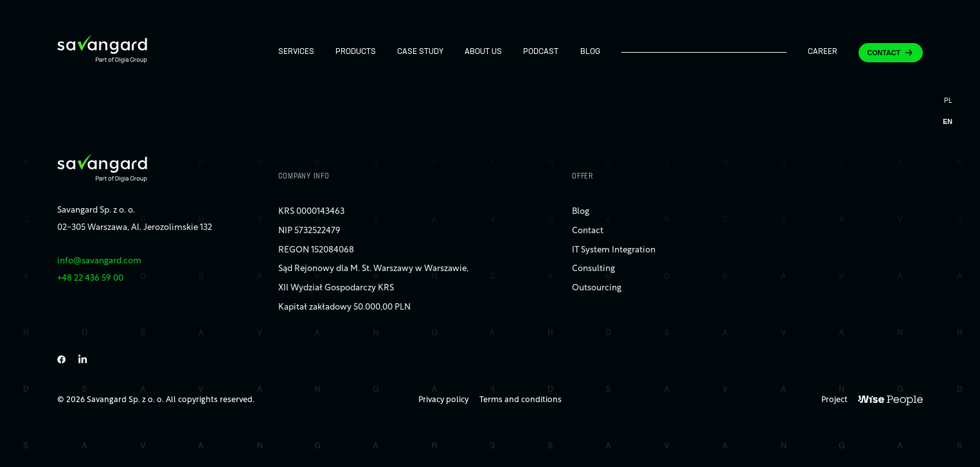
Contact (884, 53)
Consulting (593, 269)
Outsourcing (597, 288)
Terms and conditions (521, 400)
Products (356, 52)
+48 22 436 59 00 (90, 278)
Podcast (541, 52)
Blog (590, 52)
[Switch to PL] (948, 102)
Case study (420, 52)
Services (296, 52)
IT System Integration (614, 250)
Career (823, 52)
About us (483, 52)
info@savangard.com (99, 261)
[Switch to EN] (948, 122)
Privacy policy (443, 400)
